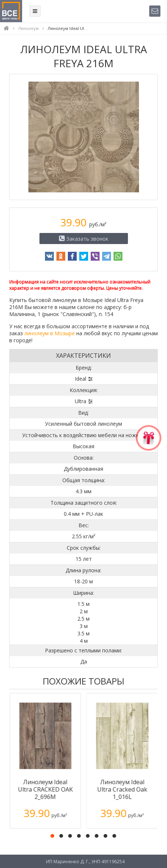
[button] (52, 836)
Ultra (81, 401)
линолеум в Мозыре (50, 333)
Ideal (81, 379)
